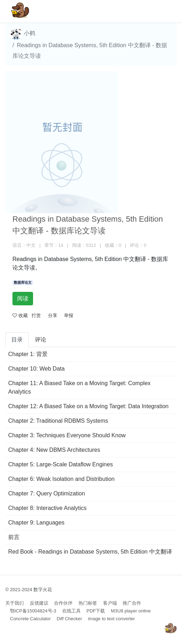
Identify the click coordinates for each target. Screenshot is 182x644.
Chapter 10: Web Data (36, 369)
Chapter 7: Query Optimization (47, 493)
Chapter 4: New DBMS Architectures (54, 450)
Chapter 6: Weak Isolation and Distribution (61, 479)
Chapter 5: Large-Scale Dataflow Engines (60, 464)
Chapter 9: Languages (36, 523)
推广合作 (132, 603)
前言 (14, 537)
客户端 (110, 603)
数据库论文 (23, 282)
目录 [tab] (17, 340)
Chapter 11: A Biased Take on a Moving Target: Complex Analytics (79, 387)
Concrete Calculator (30, 619)
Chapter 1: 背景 (28, 354)
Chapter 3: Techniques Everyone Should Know (67, 435)
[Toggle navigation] (161, 11)
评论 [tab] (41, 340)
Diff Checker (69, 619)
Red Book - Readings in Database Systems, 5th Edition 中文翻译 (90, 552)
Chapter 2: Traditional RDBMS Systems (58, 421)
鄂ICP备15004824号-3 (33, 611)
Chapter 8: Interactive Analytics (47, 508)
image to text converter (111, 619)
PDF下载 (96, 611)
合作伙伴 (63, 603)
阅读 (23, 298)
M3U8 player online (131, 611)
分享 (53, 315)
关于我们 (15, 603)
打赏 (36, 315)
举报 (69, 315)
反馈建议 (39, 603)
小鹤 (22, 34)
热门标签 (88, 603)
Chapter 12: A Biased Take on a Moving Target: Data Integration (88, 406)
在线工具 (71, 611)
